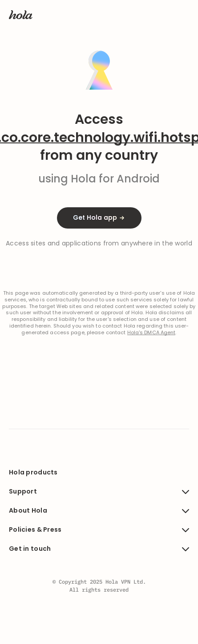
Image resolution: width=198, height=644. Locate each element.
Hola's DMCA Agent (152, 333)
